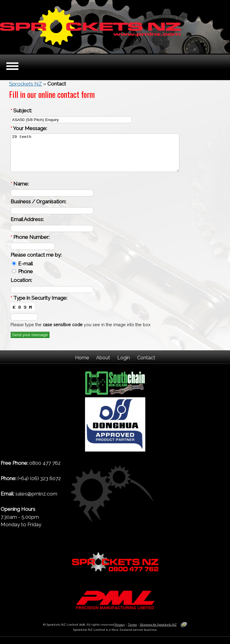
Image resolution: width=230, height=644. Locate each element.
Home (82, 365)
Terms (132, 632)
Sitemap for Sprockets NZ (158, 632)
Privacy (120, 632)
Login (124, 365)
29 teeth (95, 156)
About (103, 365)
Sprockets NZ (25, 84)
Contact (146, 365)
